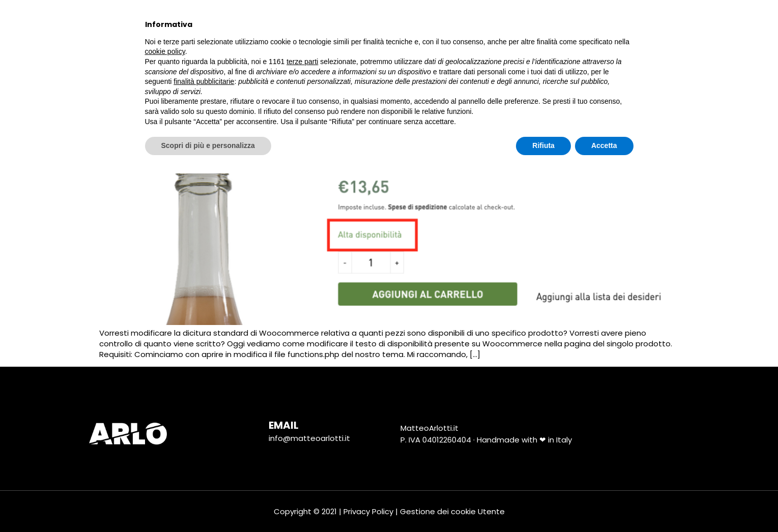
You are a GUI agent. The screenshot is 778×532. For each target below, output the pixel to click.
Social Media (453, 24)
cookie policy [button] (165, 410)
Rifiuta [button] (543, 504)
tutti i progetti (298, 24)
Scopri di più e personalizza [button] (208, 504)
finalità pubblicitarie (204, 440)
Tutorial (524, 24)
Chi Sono (221, 24)
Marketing (379, 24)
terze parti (302, 420)
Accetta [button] (604, 504)
